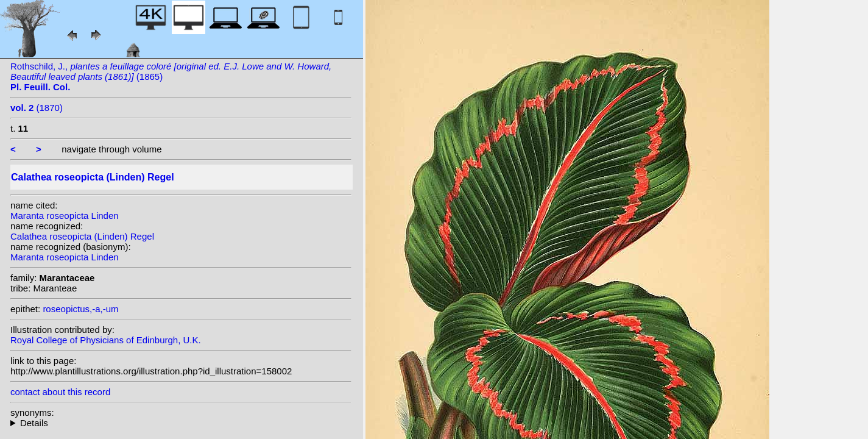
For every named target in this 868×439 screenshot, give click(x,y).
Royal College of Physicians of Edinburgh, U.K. (106, 340)
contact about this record (60, 392)
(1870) (37, 108)
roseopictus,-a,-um (80, 309)
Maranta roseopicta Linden (65, 216)
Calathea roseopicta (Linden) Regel (82, 236)
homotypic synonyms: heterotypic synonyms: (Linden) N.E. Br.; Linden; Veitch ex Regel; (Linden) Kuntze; (181, 423)
